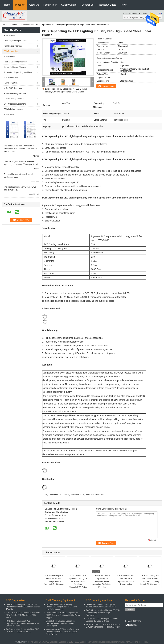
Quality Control (69, 5)
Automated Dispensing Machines (18, 72)
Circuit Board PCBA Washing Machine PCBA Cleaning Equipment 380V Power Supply (63, 615)
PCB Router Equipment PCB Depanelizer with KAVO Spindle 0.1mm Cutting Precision (23, 623)
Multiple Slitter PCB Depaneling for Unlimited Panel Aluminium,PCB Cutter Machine (102, 581)
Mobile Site (131, 625)
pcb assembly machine (59, 495)
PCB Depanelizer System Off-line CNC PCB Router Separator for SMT (23, 631)
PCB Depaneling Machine (15, 93)
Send (130, 609)
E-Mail (128, 621)
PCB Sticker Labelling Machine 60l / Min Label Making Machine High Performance (103, 613)
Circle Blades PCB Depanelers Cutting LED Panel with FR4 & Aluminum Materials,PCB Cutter (78, 581)
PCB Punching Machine (14, 99)
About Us (34, 5)
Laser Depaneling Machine (15, 41)
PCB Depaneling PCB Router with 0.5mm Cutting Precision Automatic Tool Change (54, 580)
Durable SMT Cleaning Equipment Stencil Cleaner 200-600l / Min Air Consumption (61, 623)
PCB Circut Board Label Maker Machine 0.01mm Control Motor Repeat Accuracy (103, 626)
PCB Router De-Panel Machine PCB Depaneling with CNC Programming (126, 580)
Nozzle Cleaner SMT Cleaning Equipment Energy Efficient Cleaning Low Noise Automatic (62, 607)
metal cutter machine (95, 495)
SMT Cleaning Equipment (15, 104)
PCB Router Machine (13, 46)
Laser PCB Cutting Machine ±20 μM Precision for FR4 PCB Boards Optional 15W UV (23, 607)
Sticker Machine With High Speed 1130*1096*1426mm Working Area (101, 606)
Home (7, 5)
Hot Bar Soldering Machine (15, 62)
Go (159, 17)
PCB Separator (10, 35)
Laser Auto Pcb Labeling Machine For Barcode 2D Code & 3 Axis (102, 620)
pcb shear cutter (77, 495)
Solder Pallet (9, 114)
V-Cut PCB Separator (13, 88)
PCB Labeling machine (13, 109)
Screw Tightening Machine (15, 67)
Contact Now (108, 86)
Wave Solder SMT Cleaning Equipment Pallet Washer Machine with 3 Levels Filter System (63, 632)
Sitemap (137, 621)
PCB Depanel (10, 57)
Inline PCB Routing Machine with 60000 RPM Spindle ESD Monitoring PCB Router (23, 615)
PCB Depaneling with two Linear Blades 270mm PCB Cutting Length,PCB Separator (150, 580)
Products (20, 5)
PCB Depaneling (27, 25)
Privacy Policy (21, 642)
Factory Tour (50, 5)
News (124, 5)
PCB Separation (11, 83)
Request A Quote (107, 5)
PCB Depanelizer (11, 78)
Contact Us (87, 5)
